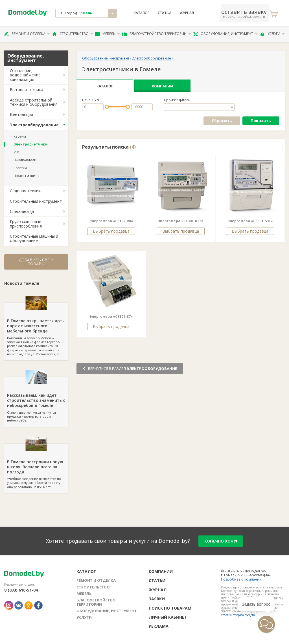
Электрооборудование (34, 125)
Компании (162, 86)
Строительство (73, 34)
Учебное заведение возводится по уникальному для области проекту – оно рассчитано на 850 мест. (36, 466)
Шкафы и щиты (26, 176)
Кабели (20, 136)
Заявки (157, 599)
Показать (261, 121)
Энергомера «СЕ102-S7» (111, 317)
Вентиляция (21, 114)
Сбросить (222, 121)
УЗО (17, 152)
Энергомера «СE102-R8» (111, 221)
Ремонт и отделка (27, 34)
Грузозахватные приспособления (26, 224)
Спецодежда (22, 211)
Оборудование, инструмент (225, 34)
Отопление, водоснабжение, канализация (26, 75)
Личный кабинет (168, 617)
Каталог (142, 13)
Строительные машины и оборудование (34, 238)
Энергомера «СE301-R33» (181, 221)
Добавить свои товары (36, 262)
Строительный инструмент (36, 201)
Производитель (177, 100)
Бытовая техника (27, 90)
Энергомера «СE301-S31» (250, 221)
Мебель (108, 34)
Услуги (272, 34)
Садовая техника (26, 191)
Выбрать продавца (111, 231)
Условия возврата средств (238, 615)
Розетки (20, 168)
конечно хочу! (221, 541)
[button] (266, 624)
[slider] (107, 107)
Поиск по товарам (170, 608)
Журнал (187, 13)
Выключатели (25, 160)
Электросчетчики (31, 144)
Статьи (165, 13)
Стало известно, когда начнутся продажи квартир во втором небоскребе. (36, 400)
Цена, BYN (91, 100)
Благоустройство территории (157, 34)
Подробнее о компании (241, 579)
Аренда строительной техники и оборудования (34, 102)
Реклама (159, 626)
